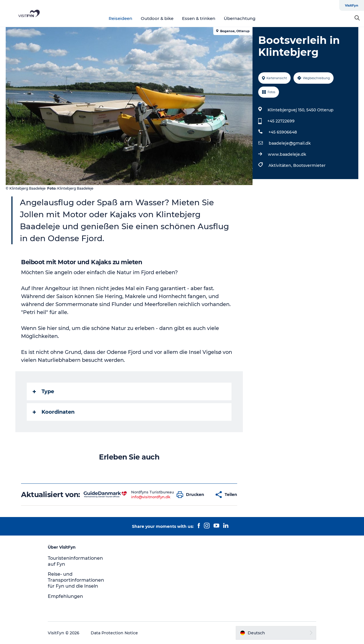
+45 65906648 (283, 132)
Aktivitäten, (281, 165)
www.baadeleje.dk (287, 154)
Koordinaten (54, 412)
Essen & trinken (199, 18)
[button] (192, 495)
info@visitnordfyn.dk (151, 497)
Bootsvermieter (309, 165)
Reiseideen (120, 18)
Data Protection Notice (114, 633)
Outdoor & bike (157, 18)
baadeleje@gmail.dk (290, 143)
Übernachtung (240, 18)
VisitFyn (352, 5)
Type (43, 391)
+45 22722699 (281, 121)
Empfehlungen (65, 596)
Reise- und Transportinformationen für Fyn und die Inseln (76, 580)
